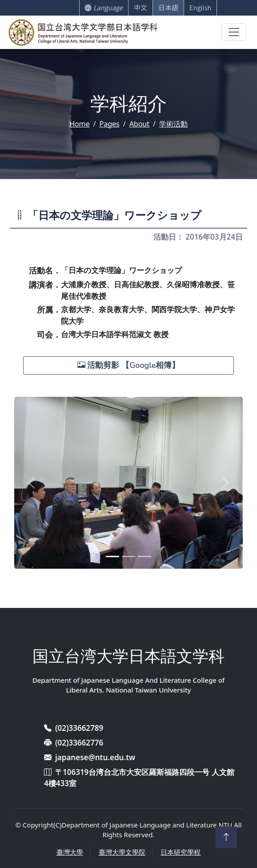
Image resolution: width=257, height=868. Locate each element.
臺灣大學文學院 (122, 852)
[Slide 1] (112, 556)
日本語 (168, 7)
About (139, 124)
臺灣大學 (70, 852)
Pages (109, 124)
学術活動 (173, 124)
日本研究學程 (181, 852)
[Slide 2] (128, 556)
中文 (141, 7)
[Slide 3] (145, 556)
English (200, 7)
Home (80, 124)
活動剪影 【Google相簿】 (129, 365)
